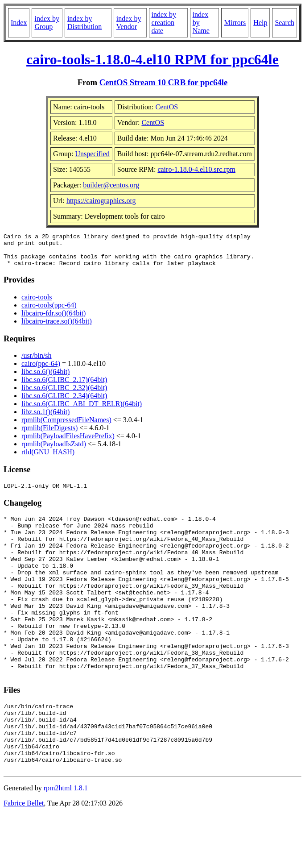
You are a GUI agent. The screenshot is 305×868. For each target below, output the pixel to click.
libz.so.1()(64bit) (45, 418)
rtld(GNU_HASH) (48, 459)
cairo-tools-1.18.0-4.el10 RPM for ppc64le (152, 59)
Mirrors (235, 23)
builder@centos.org (111, 185)
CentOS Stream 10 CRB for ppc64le (164, 82)
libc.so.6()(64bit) (45, 378)
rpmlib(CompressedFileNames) (66, 426)
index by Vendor (129, 23)
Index (19, 23)
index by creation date (164, 23)
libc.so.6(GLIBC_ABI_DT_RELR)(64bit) (82, 410)
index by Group (47, 23)
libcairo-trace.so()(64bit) (57, 328)
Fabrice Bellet (24, 857)
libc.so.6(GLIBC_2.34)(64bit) (64, 402)
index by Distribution (84, 23)
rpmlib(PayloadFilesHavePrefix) (68, 442)
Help (260, 23)
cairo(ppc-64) (41, 370)
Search (284, 23)
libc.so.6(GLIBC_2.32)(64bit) (64, 394)
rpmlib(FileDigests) (49, 434)
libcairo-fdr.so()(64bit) (54, 320)
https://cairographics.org (101, 201)
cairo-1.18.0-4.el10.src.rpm (196, 169)
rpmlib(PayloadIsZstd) (54, 451)
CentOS (167, 107)
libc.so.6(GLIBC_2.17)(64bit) (64, 386)
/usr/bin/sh (37, 362)
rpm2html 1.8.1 (66, 841)
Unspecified (92, 154)
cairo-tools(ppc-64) (49, 312)
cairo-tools (37, 304)
